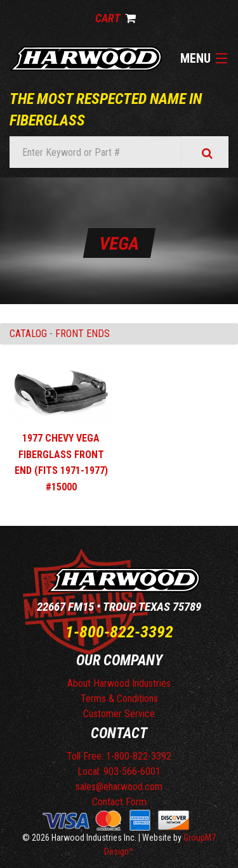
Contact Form (119, 802)
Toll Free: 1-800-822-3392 (119, 756)
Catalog (28, 334)
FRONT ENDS (83, 334)
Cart (116, 18)
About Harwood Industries (119, 683)
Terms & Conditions (119, 699)
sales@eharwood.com (119, 787)
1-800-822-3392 (119, 632)
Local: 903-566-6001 (119, 771)
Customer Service (119, 714)
